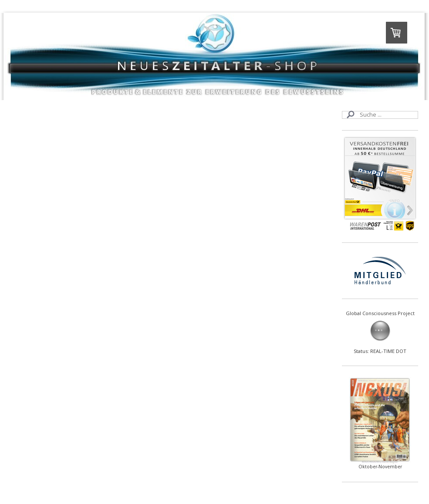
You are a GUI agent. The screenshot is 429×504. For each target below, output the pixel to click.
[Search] (380, 115)
